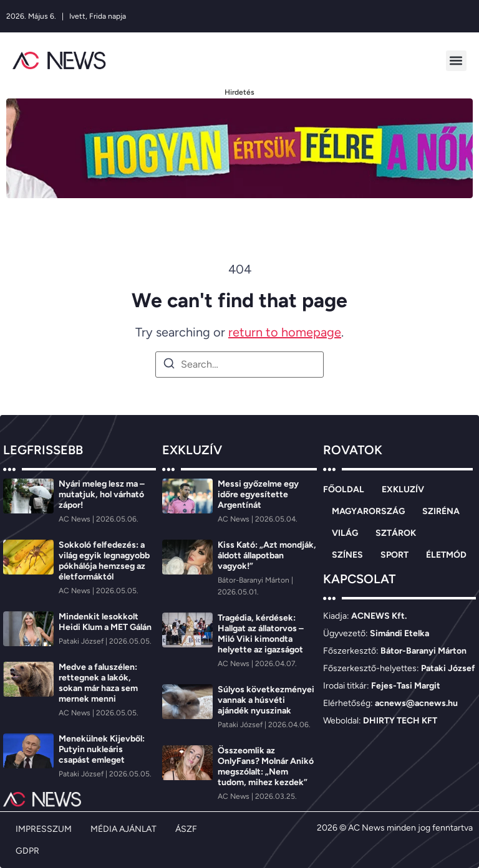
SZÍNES (347, 555)
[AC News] (75, 519)
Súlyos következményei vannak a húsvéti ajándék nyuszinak (266, 700)
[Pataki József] (82, 641)
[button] (456, 61)
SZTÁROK (396, 533)
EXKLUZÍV (403, 489)
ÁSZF (186, 829)
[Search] (169, 365)
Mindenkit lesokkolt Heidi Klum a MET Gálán (105, 622)
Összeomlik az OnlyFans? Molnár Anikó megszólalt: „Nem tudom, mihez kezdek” (266, 766)
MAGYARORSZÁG (368, 511)
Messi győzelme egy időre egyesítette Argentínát (258, 494)
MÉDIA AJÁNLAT (123, 829)
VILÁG (345, 533)
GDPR (27, 851)
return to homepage (285, 332)
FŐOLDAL (344, 489)
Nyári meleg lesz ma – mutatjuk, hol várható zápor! (102, 494)
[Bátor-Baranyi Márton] (254, 580)
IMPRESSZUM (44, 829)
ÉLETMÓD (446, 555)
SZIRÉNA (441, 511)
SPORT (394, 555)
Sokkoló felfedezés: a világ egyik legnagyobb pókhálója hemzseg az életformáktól (104, 561)
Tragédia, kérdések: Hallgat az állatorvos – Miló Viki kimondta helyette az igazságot (261, 634)
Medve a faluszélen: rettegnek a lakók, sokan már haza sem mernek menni (98, 683)
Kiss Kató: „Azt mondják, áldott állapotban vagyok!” (267, 556)
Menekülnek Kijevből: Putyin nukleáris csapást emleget (102, 749)
